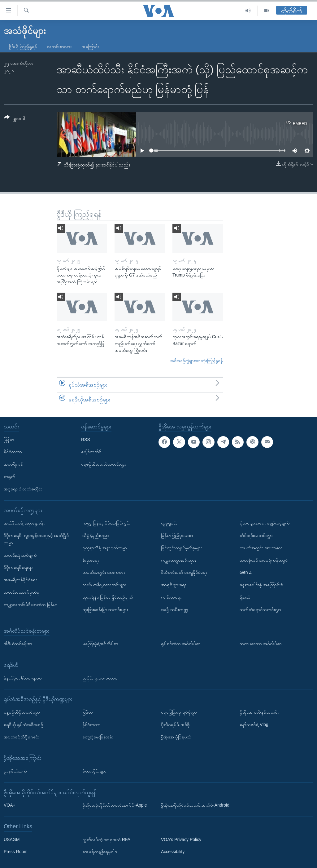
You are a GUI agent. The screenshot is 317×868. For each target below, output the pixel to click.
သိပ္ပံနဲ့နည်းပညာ (96, 535)
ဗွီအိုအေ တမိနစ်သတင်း (259, 712)
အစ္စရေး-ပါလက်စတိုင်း (23, 489)
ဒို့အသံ (245, 597)
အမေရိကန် (13, 464)
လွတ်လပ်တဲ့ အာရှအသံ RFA (106, 839)
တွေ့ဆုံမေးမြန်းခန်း (98, 737)
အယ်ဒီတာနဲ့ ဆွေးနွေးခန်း (24, 523)
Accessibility (173, 852)
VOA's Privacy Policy (181, 839)
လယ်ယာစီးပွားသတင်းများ (104, 585)
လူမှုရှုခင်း (169, 523)
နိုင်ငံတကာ (13, 452)
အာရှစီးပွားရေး (174, 585)
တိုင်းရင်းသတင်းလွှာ (256, 535)
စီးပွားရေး (91, 560)
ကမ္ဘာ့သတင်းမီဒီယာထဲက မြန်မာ (31, 604)
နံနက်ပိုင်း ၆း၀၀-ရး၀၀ (23, 678)
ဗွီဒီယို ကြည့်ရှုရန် (23, 46)
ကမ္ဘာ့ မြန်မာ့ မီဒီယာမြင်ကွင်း (106, 523)
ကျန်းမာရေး (171, 597)
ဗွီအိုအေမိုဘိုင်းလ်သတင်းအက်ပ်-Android (195, 805)
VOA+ (10, 805)
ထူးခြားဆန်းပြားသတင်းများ (105, 609)
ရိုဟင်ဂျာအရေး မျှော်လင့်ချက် (265, 523)
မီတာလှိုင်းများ (94, 771)
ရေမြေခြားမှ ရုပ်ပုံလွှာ (179, 712)
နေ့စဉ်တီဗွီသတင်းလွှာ (22, 712)
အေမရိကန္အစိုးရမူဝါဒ (100, 852)
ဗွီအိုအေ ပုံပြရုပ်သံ (176, 737)
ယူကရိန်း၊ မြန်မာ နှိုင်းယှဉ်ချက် (108, 597)
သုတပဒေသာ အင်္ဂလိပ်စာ (261, 644)
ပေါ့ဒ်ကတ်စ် (91, 452)
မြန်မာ (9, 440)
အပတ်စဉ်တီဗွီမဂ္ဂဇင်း (22, 737)
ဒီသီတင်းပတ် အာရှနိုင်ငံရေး (184, 572)
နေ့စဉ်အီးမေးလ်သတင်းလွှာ (104, 464)
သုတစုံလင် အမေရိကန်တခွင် (264, 560)
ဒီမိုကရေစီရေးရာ (18, 567)
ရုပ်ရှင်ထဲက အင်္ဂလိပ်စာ (181, 644)
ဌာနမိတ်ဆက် (15, 771)
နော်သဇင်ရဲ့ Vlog (254, 724)
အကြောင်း (90, 46)
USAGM (12, 839)
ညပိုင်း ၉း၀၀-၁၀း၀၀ (100, 678)
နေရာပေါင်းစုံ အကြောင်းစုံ (261, 585)
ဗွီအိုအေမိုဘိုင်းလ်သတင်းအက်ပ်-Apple (115, 805)
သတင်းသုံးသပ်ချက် (20, 555)
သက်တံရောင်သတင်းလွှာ (260, 609)
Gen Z (246, 572)
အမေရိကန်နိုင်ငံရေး (20, 580)
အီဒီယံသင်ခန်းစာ (18, 644)
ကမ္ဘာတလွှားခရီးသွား (178, 560)
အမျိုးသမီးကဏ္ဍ (175, 609)
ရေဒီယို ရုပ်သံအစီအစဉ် (24, 724)
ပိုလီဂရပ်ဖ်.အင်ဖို (175, 724)
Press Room (16, 852)
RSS (86, 440)
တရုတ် (9, 476)
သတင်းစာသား (59, 46)
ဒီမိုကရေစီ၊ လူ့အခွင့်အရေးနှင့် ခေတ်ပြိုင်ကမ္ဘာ (36, 539)
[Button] (15, 119)
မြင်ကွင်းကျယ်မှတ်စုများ (181, 548)
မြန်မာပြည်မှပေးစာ (177, 535)
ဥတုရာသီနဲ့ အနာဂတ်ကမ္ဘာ (105, 548)
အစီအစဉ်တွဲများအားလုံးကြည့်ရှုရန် (197, 361)
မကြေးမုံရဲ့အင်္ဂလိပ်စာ (100, 644)
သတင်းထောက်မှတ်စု (22, 592)
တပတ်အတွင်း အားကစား (104, 572)
